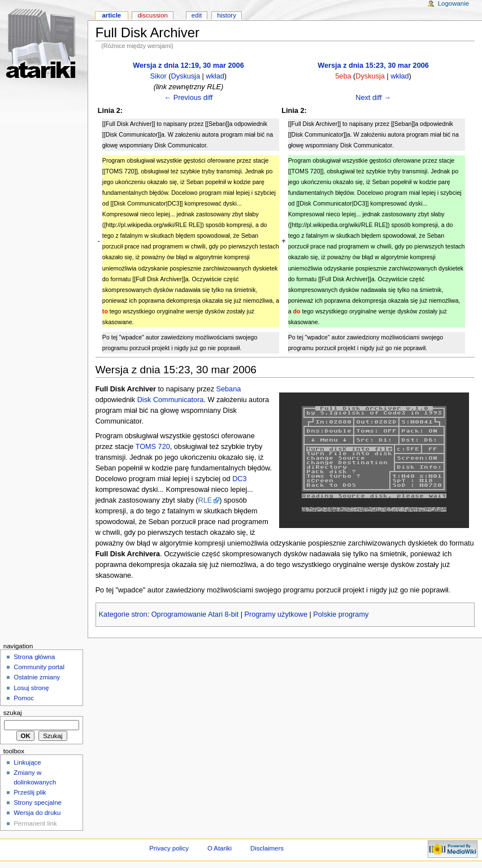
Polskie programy (341, 614)
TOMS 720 (153, 447)
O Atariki (220, 848)
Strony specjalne (38, 802)
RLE (205, 500)
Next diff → (373, 98)
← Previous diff (189, 98)
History (227, 15)
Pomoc (24, 698)
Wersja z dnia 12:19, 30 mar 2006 (188, 66)
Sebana (229, 389)
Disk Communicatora (171, 400)
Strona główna (34, 657)
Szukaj (13, 713)
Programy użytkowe (276, 614)
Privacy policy (169, 848)
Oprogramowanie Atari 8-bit (195, 614)
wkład (215, 76)
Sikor (159, 76)
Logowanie (453, 3)
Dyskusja (186, 76)
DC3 (239, 479)
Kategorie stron (123, 614)
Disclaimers (267, 848)
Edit (197, 15)
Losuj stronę (31, 688)
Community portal (39, 667)
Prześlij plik (30, 792)
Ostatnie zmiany (37, 677)
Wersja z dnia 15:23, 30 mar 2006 (373, 66)
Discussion (152, 15)
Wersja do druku (37, 813)
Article (111, 15)
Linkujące (27, 762)
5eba (343, 76)
